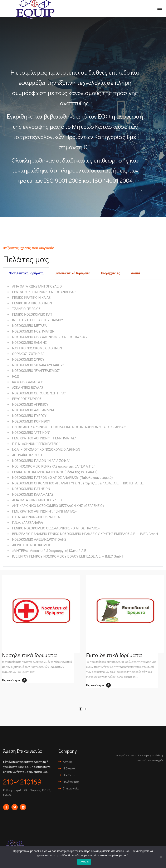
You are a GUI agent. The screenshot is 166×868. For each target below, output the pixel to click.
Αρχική (67, 762)
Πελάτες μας (71, 782)
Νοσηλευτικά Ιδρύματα (30, 655)
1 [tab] (81, 709)
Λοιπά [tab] (135, 273)
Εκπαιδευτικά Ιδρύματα (114, 655)
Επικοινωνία (71, 788)
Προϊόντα (69, 775)
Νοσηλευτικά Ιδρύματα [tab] (26, 273)
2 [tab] (85, 709)
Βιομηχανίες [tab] (111, 273)
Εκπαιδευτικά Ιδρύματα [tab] (72, 273)
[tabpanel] (83, 423)
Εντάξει (84, 862)
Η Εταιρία (69, 768)
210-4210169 (22, 782)
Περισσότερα (14, 680)
